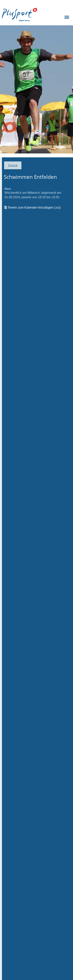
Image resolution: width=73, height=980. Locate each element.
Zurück (13, 166)
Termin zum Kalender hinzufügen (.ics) (34, 207)
